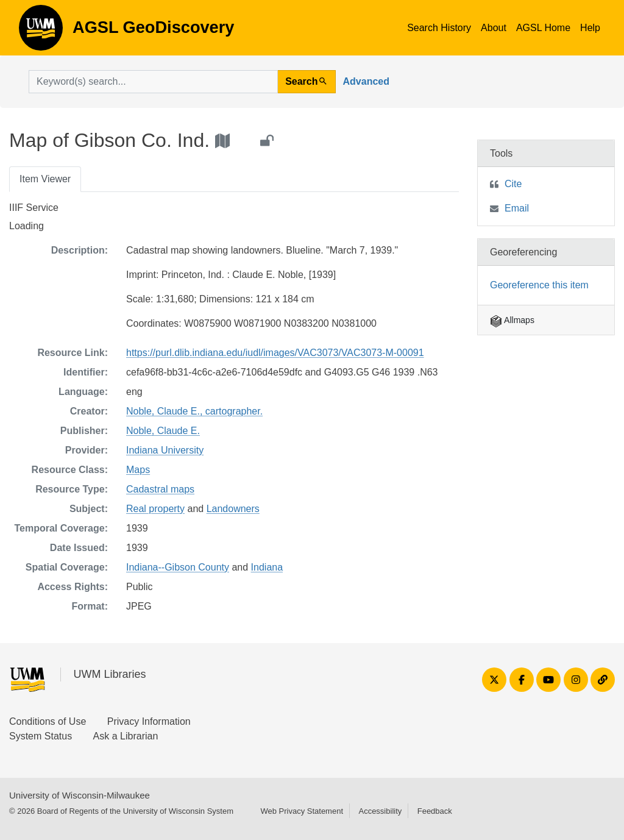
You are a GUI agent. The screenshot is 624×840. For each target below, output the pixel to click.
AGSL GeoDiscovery (41, 32)
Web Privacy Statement (302, 811)
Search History (439, 28)
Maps (138, 470)
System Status (41, 736)
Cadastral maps (160, 489)
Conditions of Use (48, 721)
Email (517, 208)
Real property (155, 509)
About (494, 28)
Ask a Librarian (126, 736)
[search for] (153, 82)
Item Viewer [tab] (45, 179)
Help (590, 28)
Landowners (233, 509)
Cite (513, 184)
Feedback (435, 811)
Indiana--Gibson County (178, 567)
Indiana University (165, 450)
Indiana (267, 567)
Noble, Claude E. (163, 431)
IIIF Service (34, 208)
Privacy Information (149, 721)
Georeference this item (539, 285)
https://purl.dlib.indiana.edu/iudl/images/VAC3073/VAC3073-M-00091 (275, 353)
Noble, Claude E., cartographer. (194, 411)
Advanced (366, 81)
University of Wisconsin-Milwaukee (80, 795)
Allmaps (512, 320)
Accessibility (380, 811)
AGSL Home (543, 28)
